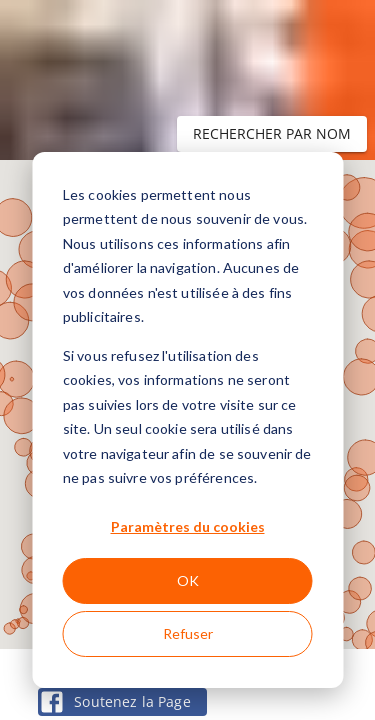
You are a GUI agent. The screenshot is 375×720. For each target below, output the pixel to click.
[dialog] (187, 420)
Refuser (188, 633)
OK (188, 580)
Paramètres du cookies (188, 526)
